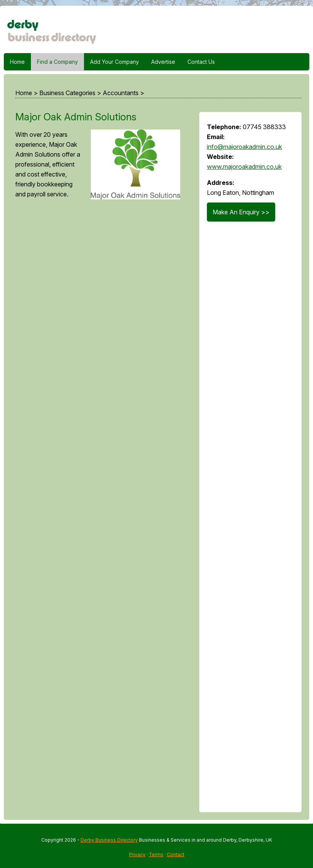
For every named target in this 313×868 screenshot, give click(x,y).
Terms (156, 854)
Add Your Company (115, 62)
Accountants (121, 93)
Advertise (163, 62)
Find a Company (57, 62)
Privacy (137, 854)
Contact (176, 854)
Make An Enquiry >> (241, 212)
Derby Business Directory (109, 840)
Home (17, 62)
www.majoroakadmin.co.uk (244, 167)
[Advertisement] (100, 511)
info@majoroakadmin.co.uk (244, 147)
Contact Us (201, 62)
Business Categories (67, 93)
